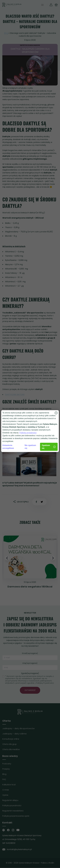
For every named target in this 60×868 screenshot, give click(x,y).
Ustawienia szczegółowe (8, 447)
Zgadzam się (49, 447)
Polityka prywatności (28, 433)
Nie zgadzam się (30, 447)
